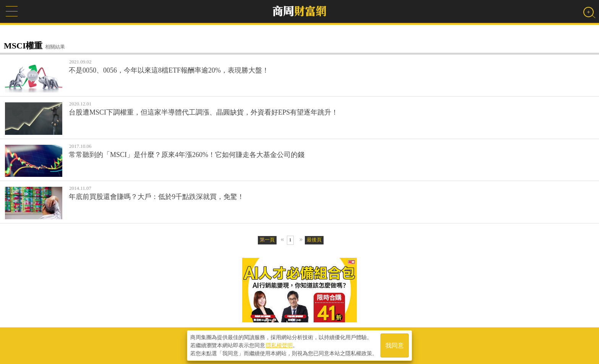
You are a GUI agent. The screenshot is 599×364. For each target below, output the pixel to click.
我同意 (395, 345)
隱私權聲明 (279, 345)
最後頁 (314, 240)
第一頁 (267, 240)
